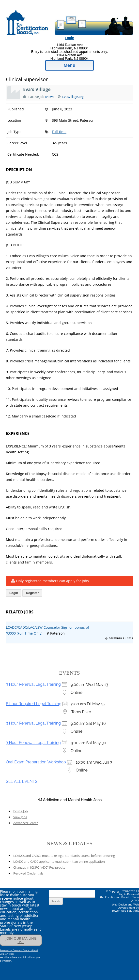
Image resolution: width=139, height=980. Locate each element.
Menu (70, 65)
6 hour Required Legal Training (34, 704)
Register (32, 593)
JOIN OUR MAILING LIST (21, 940)
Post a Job (21, 811)
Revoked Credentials (28, 873)
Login (69, 38)
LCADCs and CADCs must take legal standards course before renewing (64, 856)
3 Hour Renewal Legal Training (33, 684)
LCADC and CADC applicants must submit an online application (59, 861)
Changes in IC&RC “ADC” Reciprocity (39, 867)
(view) (49, 97)
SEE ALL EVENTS (22, 781)
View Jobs (20, 817)
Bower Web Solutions (125, 911)
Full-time (59, 132)
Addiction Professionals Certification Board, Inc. (58, 8)
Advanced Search (26, 823)
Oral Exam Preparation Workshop (36, 762)
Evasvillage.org (73, 97)
